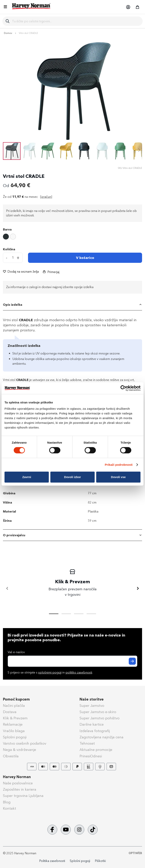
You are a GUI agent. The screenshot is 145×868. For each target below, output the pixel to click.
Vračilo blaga (14, 731)
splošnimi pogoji (50, 672)
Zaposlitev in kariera (20, 789)
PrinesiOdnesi (91, 756)
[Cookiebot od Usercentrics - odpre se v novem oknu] (123, 388)
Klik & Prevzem (15, 718)
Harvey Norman (17, 777)
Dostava (10, 712)
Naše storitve (92, 699)
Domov (8, 33)
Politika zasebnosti (52, 861)
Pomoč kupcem (16, 699)
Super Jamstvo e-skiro (98, 712)
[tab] (72, 305)
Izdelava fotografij (95, 731)
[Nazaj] (7, 589)
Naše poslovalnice (18, 783)
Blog (7, 802)
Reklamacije (13, 724)
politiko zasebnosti (79, 672)
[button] (128, 7)
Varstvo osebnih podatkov (25, 743)
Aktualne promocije (96, 750)
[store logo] (31, 6)
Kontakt (10, 808)
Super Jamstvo (92, 706)
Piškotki (100, 861)
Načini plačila (14, 706)
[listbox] (72, 237)
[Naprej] (138, 589)
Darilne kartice (92, 724)
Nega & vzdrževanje (19, 750)
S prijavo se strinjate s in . (50, 672)
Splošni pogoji (15, 737)
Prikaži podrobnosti (119, 465)
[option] (6, 237)
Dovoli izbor (72, 477)
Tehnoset (87, 743)
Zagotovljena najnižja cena (101, 737)
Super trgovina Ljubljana (23, 796)
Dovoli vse (118, 477)
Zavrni (27, 477)
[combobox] (76, 21)
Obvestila (11, 756)
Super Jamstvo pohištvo (100, 718)
